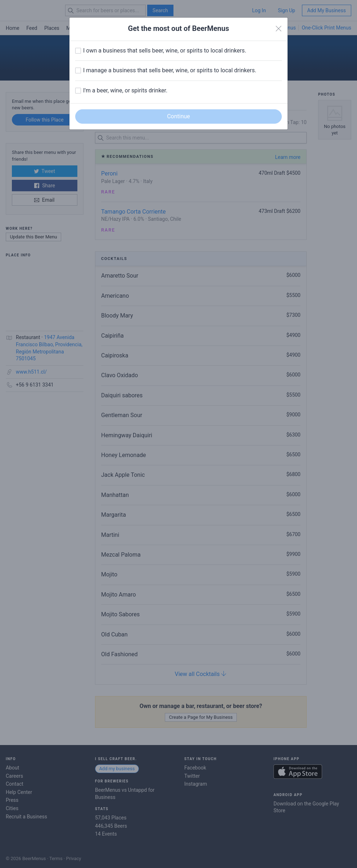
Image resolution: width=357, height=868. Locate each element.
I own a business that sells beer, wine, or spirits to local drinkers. (165, 51)
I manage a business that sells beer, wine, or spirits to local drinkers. (170, 70)
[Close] (279, 29)
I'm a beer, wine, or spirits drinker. (125, 90)
